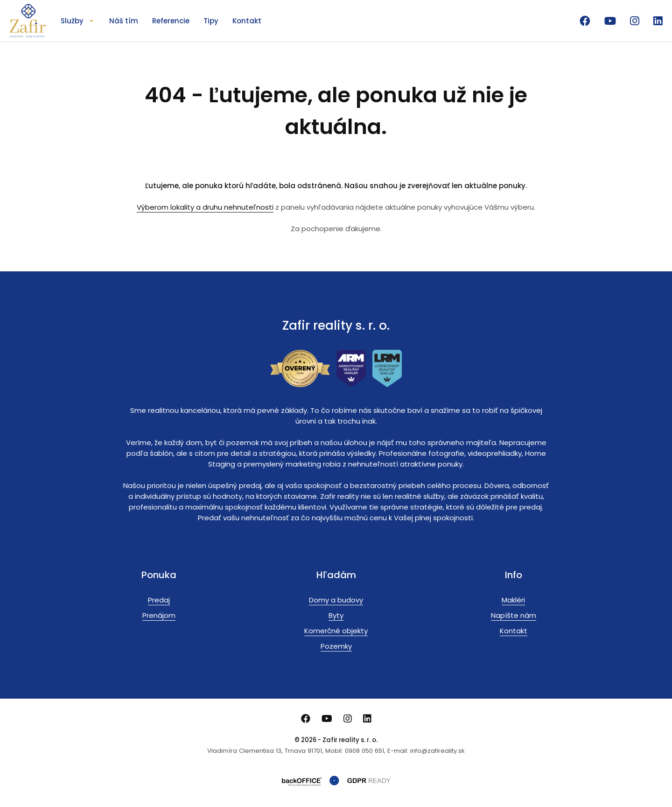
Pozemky (336, 646)
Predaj (159, 600)
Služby (72, 21)
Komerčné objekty (336, 631)
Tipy (211, 21)
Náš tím (124, 21)
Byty (336, 615)
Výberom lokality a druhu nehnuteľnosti (205, 207)
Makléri (513, 600)
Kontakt (247, 21)
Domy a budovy (336, 600)
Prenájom (159, 615)
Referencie (171, 21)
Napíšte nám (514, 615)
